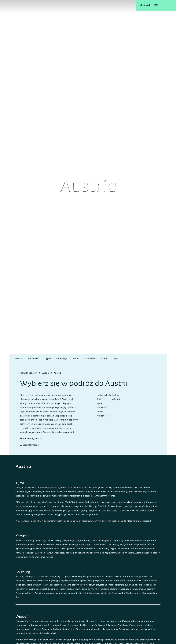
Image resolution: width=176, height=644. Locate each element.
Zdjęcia (47, 358)
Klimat (104, 358)
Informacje (62, 358)
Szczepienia (89, 358)
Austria (19, 358)
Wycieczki (33, 358)
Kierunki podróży (28, 373)
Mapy (116, 358)
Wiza (75, 358)
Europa (45, 373)
